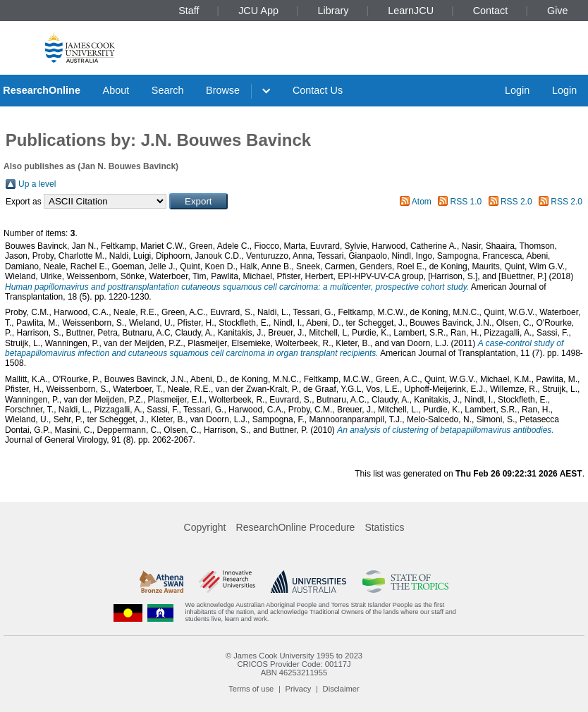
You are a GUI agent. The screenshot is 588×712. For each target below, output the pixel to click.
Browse (223, 90)
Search (168, 90)
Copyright (205, 527)
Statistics (384, 527)
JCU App (258, 11)
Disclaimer (341, 689)
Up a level (37, 184)
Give (558, 11)
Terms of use (251, 689)
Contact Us (318, 90)
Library (333, 11)
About (116, 90)
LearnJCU (411, 11)
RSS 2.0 (516, 202)
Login (517, 90)
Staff (189, 11)
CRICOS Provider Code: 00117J (294, 664)
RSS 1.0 (466, 202)
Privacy (299, 689)
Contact (491, 11)
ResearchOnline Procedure (296, 527)
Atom (422, 202)
